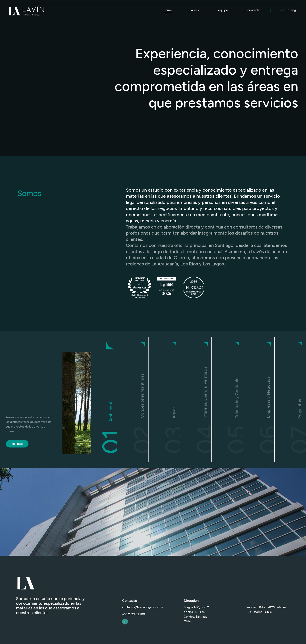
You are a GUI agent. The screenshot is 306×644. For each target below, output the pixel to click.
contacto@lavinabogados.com (143, 607)
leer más (17, 444)
